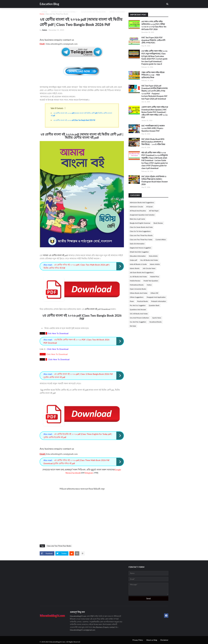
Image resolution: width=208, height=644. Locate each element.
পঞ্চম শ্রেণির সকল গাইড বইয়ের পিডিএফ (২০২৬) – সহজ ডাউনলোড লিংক (153, 75)
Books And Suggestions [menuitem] (63, 12)
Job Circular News (149, 268)
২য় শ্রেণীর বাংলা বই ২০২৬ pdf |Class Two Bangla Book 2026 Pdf (74, 120)
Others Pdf (154, 293)
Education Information (138, 256)
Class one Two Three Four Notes (141, 240)
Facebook (76, 473)
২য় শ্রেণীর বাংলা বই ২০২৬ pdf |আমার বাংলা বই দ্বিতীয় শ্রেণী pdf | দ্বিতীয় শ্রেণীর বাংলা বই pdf (81, 114)
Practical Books (143, 301)
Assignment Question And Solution (142, 215)
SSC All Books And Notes (139, 314)
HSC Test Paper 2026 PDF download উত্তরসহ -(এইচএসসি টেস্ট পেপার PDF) (153, 40)
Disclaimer (164, 640)
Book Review (158, 223)
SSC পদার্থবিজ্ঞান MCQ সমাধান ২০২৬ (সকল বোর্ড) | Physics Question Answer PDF (153, 128)
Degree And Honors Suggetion (140, 248)
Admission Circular (136, 207)
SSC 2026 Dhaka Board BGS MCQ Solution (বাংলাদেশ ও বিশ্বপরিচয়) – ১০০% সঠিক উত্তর (153, 142)
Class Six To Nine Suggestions (140, 231)
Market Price (155, 277)
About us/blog (152, 640)
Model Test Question (151, 281)
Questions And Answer (138, 310)
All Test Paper (154, 211)
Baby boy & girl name (137, 219)
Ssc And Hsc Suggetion (138, 322)
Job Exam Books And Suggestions (142, 272)
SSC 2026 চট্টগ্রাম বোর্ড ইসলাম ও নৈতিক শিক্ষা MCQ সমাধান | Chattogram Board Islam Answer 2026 (155, 180)
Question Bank (154, 305)
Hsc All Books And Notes (149, 260)
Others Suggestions (137, 297)
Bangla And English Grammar (140, 223)
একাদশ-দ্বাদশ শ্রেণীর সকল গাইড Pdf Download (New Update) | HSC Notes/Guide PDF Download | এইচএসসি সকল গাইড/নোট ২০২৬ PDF (155, 112)
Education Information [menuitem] (93, 12)
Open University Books (138, 289)
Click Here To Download (57, 354)
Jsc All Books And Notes (138, 277)
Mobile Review (135, 281)
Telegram (89, 473)
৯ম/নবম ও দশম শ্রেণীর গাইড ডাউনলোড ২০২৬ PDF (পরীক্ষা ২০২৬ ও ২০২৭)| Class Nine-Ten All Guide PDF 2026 (154, 25)
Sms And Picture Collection (139, 318)
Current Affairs (161, 240)
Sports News (157, 318)
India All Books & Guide (138, 264)
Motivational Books (137, 285)
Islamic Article (155, 264)
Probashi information (159, 301)
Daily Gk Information (137, 244)
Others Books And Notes (139, 293)
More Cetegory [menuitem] (117, 12)
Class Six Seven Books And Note (141, 227)
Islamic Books (135, 268)
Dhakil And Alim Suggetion (139, 252)
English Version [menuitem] (139, 12)
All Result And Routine (138, 211)
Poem (132, 301)
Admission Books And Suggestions (142, 202)
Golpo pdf (133, 260)
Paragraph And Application (156, 297)
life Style (133, 326)
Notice (149, 285)
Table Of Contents (57, 108)
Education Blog (49, 4)
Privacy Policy (138, 640)
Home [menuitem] (45, 12)
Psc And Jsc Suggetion (138, 305)
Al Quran (149, 207)
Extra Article (153, 256)
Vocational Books (155, 322)
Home (42, 14)
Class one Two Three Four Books (57, 14)
